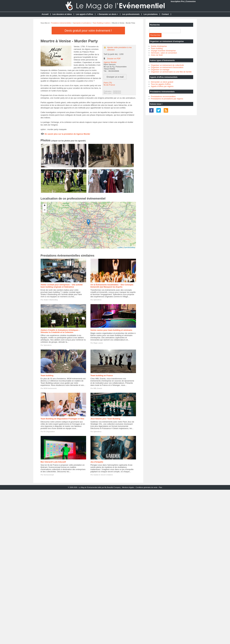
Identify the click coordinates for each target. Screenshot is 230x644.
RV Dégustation (49, 432)
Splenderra (97, 300)
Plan (160, 487)
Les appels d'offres (84, 14)
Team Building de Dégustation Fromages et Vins (62, 419)
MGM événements (50, 388)
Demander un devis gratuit (162, 82)
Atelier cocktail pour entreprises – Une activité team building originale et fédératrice (62, 286)
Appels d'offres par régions (162, 86)
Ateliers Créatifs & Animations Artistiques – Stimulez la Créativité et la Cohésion (60, 331)
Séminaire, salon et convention (164, 53)
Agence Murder (110, 62)
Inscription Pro (177, 1)
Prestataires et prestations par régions (167, 99)
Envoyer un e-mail (115, 77)
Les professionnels (131, 14)
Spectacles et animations (82, 23)
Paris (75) (108, 83)
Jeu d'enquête (97, 462)
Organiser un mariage (160, 70)
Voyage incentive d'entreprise (163, 51)
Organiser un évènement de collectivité (167, 65)
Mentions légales (128, 487)
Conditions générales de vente (147, 487)
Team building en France (102, 375)
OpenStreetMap (130, 247)
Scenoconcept (49, 475)
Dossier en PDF (114, 59)
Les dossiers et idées (62, 14)
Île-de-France (109, 85)
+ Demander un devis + (108, 14)
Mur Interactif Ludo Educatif (53, 462)
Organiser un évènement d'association (167, 67)
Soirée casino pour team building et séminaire (111, 330)
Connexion (191, 1)
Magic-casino (98, 343)
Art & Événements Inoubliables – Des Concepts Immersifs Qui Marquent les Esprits (112, 286)
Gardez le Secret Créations (103, 475)
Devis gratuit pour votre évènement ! (88, 31)
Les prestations (151, 14)
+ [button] (45, 206)
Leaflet (120, 247)
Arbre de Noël (157, 55)
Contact (165, 14)
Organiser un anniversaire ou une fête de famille (171, 72)
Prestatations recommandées (163, 96)
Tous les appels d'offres (161, 84)
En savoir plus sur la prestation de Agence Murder (67, 134)
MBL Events (98, 388)
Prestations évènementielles (61, 23)
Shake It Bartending (51, 300)
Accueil (45, 14)
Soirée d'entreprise (159, 46)
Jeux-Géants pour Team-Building (105, 419)
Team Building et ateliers (102, 23)
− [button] (45, 210)
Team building (47, 375)
